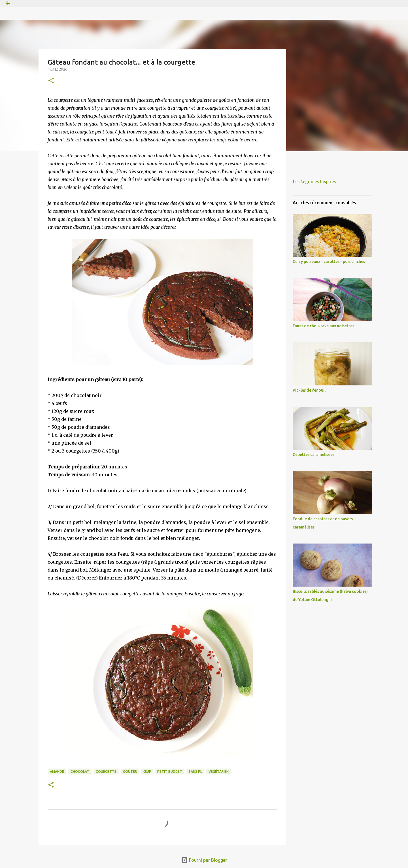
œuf (147, 772)
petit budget (170, 772)
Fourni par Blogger (204, 860)
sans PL (195, 772)
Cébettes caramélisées (314, 455)
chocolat (80, 772)
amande (57, 772)
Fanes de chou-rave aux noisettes (323, 326)
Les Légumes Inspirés (314, 182)
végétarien (219, 772)
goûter (130, 772)
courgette (106, 772)
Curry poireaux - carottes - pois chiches (329, 262)
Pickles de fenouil (309, 390)
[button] (51, 81)
